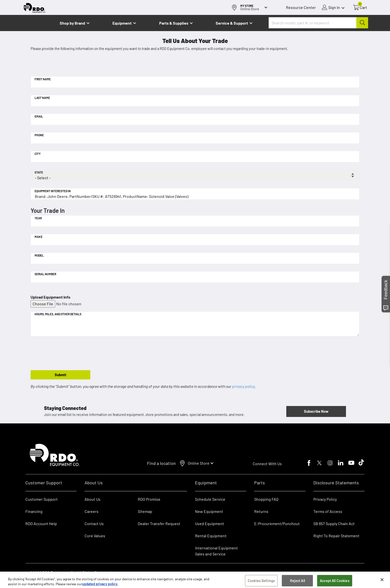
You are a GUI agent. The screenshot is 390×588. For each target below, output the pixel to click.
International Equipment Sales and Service (216, 551)
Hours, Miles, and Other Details (58, 314)
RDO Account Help (41, 523)
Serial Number (45, 274)
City (38, 154)
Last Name (42, 98)
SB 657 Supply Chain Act (334, 523)
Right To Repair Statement (336, 536)
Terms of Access (328, 511)
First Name (43, 79)
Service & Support (232, 23)
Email (39, 116)
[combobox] (318, 23)
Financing (34, 511)
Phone (39, 135)
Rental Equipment (211, 536)
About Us (93, 499)
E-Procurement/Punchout (277, 523)
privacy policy (243, 386)
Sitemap (145, 511)
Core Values (95, 536)
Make (39, 237)
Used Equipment (210, 523)
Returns (261, 511)
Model (39, 255)
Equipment (122, 23)
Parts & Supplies (174, 23)
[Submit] (362, 23)
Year (38, 218)
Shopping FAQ (266, 499)
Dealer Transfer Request (159, 523)
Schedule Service (210, 499)
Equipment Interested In (53, 191)
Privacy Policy (325, 499)
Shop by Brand (72, 23)
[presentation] (68, 354)
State (39, 172)
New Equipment (209, 511)
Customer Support (42, 499)
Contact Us (94, 523)
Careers (92, 511)
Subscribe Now (316, 411)
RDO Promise (149, 499)
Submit (61, 375)
